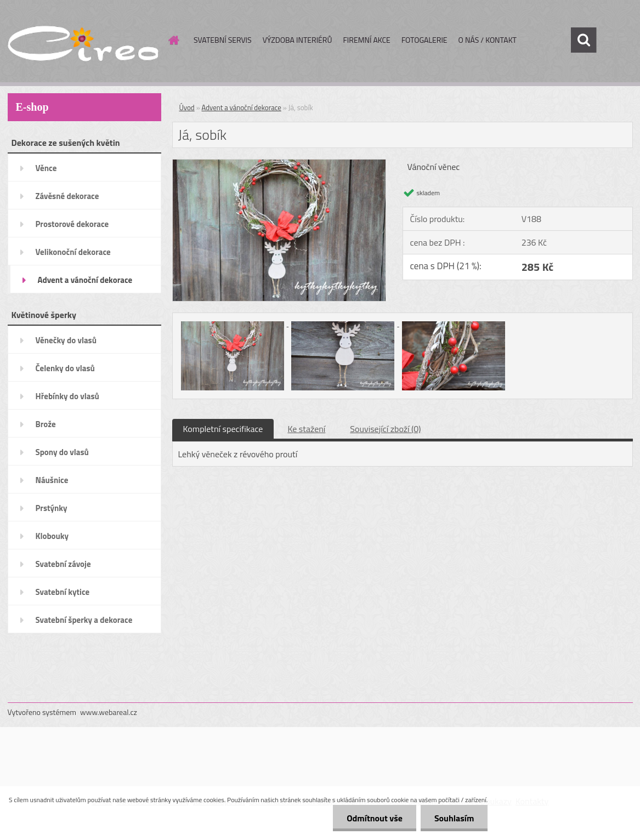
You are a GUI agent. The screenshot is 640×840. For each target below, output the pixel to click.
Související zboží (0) (385, 429)
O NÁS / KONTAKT (488, 40)
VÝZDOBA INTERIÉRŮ (298, 40)
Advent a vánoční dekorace (242, 107)
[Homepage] (173, 40)
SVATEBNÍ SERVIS (223, 40)
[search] (584, 40)
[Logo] (83, 41)
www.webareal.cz (109, 712)
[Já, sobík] (279, 164)
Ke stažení (306, 429)
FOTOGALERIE (424, 40)
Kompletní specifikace (223, 429)
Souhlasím (454, 818)
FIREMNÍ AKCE (366, 40)
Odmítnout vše (375, 818)
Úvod (187, 107)
